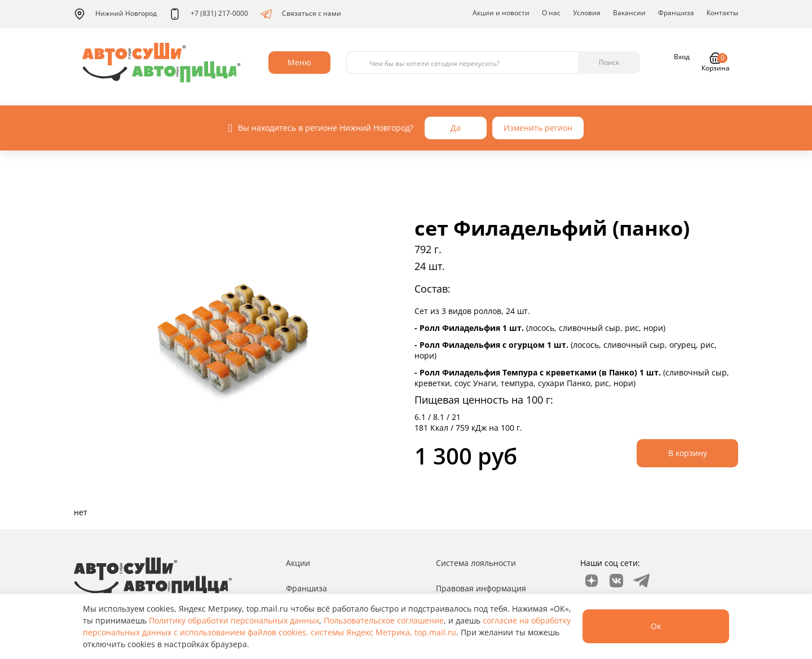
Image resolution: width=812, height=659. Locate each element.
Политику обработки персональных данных (234, 620)
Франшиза (676, 13)
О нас (551, 13)
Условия (587, 13)
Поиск (609, 62)
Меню (299, 62)
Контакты (722, 13)
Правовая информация (481, 588)
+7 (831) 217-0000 (209, 14)
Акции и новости (501, 13)
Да (456, 128)
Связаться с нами (301, 14)
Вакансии (629, 13)
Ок (656, 626)
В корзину (688, 453)
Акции (298, 563)
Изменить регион (538, 128)
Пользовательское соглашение (384, 620)
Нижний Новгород (115, 14)
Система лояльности (476, 563)
